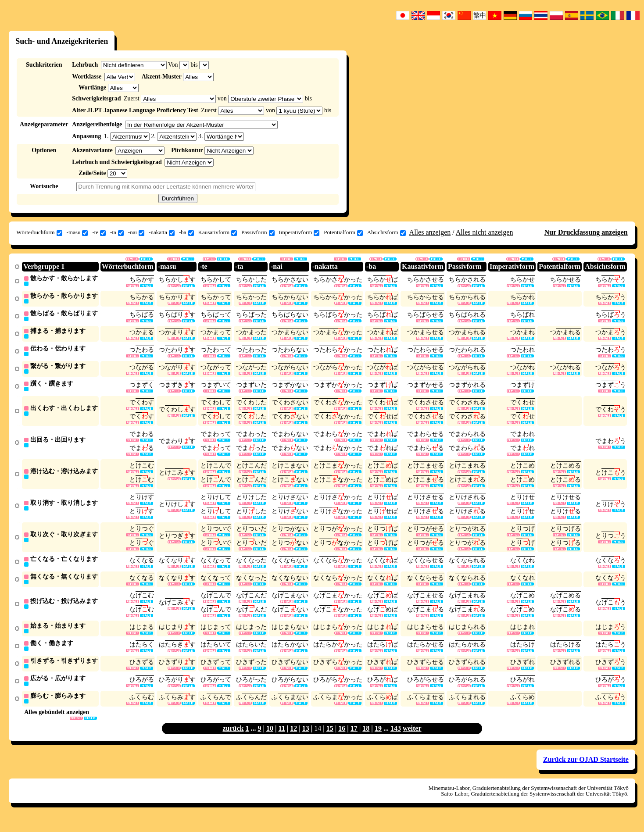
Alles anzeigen (430, 232)
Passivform (258, 232)
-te (99, 232)
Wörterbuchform (39, 232)
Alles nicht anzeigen (485, 232)
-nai (136, 232)
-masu (77, 232)
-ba (186, 232)
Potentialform (343, 232)
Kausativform (218, 232)
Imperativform (299, 232)
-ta (117, 232)
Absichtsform (386, 232)
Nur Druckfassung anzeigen (586, 232)
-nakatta (162, 232)
